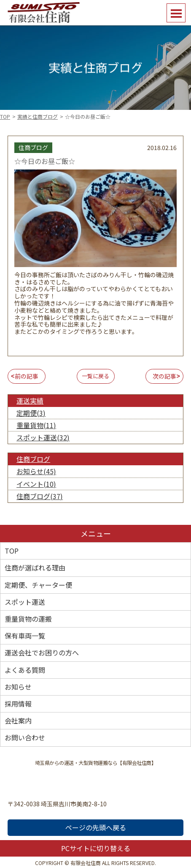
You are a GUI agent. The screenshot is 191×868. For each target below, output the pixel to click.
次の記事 (164, 376)
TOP (5, 116)
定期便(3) (31, 413)
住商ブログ (33, 459)
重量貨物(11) (36, 425)
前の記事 (27, 376)
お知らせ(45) (36, 471)
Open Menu (176, 13)
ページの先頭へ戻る (96, 827)
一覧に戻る (95, 376)
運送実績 (30, 401)
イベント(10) (36, 484)
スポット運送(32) (43, 437)
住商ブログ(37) (40, 496)
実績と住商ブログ (38, 116)
